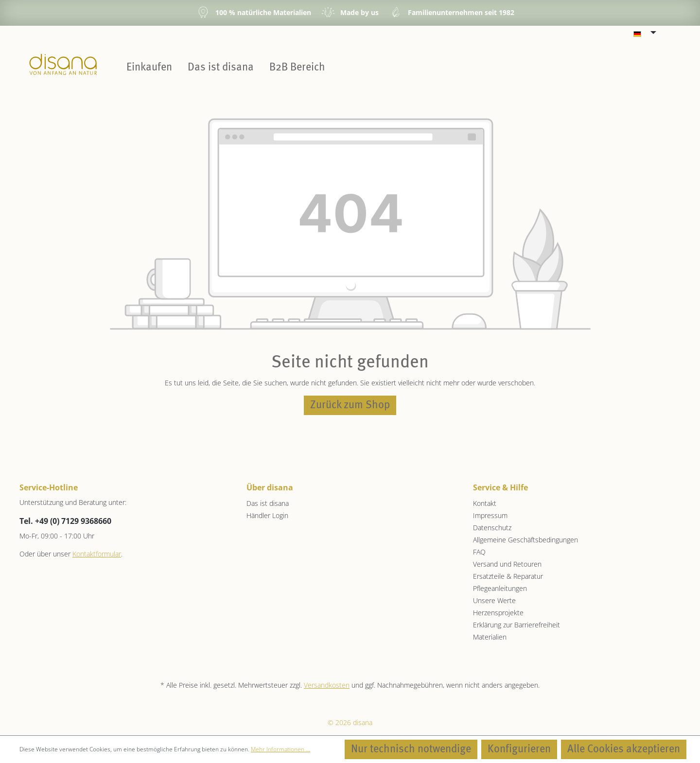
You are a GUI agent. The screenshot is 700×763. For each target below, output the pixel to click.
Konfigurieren (519, 749)
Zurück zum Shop (350, 405)
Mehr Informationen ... (280, 749)
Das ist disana (268, 503)
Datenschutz (492, 528)
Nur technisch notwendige (411, 749)
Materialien (490, 637)
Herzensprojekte (498, 613)
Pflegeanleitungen (500, 588)
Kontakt (485, 503)
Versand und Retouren (507, 564)
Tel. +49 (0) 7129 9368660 (65, 521)
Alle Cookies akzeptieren (624, 749)
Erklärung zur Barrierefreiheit (516, 625)
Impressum (490, 515)
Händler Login (267, 515)
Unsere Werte (494, 600)
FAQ (479, 552)
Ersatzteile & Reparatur (508, 576)
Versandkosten (327, 685)
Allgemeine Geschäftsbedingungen (525, 540)
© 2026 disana (350, 722)
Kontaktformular (97, 554)
